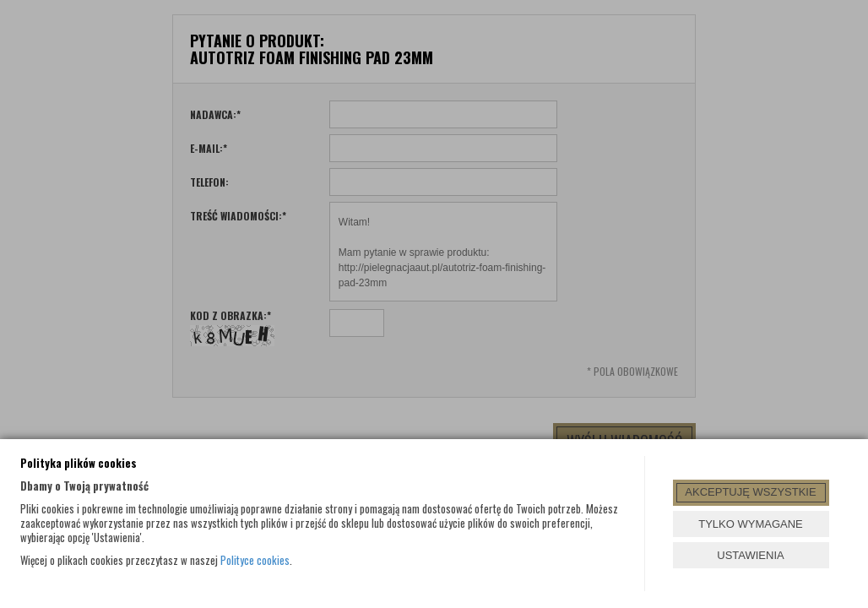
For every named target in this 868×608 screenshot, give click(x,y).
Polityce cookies (255, 560)
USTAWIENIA (750, 555)
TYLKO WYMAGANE (751, 524)
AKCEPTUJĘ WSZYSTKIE (750, 492)
